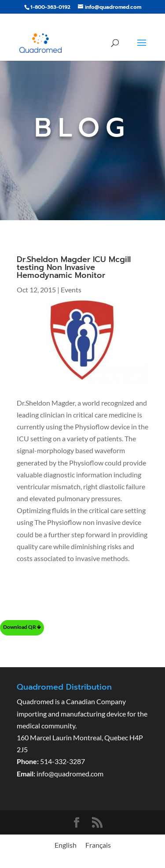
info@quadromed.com (70, 774)
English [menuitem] (66, 845)
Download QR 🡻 (22, 627)
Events (71, 290)
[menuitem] (66, 845)
